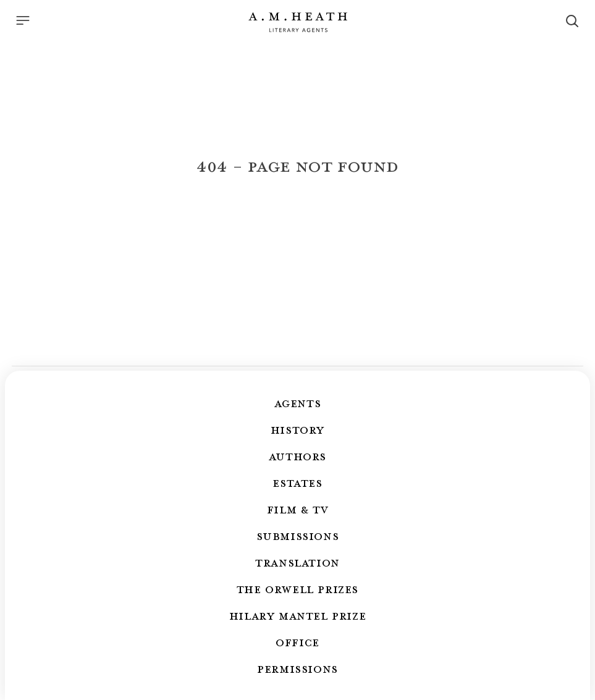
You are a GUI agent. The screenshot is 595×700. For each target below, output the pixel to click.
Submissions (298, 536)
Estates (297, 483)
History (297, 429)
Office (297, 642)
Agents (298, 403)
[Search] (572, 21)
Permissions (297, 668)
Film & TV (297, 509)
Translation (297, 562)
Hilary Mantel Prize (297, 615)
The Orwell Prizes (297, 589)
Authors (297, 456)
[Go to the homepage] (298, 22)
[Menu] (23, 20)
